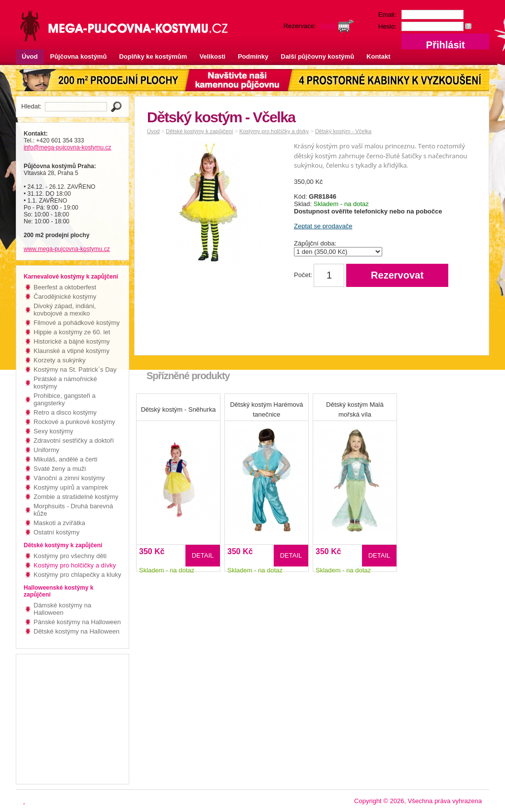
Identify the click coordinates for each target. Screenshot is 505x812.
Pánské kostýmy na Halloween (77, 622)
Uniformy (46, 450)
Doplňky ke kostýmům (153, 56)
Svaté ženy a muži (60, 469)
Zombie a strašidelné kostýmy (76, 497)
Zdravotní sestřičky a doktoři (74, 441)
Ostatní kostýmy (56, 532)
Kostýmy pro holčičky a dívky (75, 565)
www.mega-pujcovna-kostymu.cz (67, 249)
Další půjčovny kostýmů (317, 56)
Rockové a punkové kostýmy (74, 422)
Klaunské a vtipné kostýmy (72, 351)
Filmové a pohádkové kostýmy (77, 323)
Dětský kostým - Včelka (343, 131)
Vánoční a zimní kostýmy (69, 478)
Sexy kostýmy (53, 431)
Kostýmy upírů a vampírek (71, 487)
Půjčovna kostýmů (79, 56)
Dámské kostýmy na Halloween (62, 609)
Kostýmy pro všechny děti (70, 556)
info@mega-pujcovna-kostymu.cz (68, 147)
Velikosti (212, 56)
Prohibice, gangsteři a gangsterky (65, 399)
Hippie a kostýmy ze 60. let (72, 332)
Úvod (30, 56)
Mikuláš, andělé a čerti (65, 459)
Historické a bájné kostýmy (72, 341)
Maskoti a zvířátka (59, 523)
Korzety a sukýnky (60, 360)
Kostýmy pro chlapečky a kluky (77, 575)
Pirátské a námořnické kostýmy (65, 383)
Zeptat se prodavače (323, 226)
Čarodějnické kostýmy (65, 297)
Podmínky (253, 56)
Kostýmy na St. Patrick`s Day (75, 370)
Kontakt (378, 56)
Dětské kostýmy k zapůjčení (199, 131)
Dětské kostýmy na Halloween (76, 631)
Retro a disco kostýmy (65, 412)
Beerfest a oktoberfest (65, 287)
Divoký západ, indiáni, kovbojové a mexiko (65, 310)
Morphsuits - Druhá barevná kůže (73, 510)
